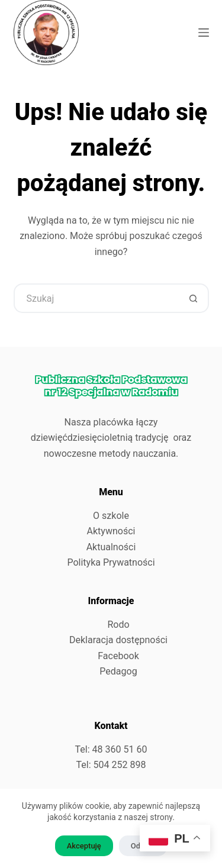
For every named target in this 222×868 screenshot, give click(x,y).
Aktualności (111, 547)
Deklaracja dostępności (118, 640)
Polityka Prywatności (111, 562)
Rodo (118, 625)
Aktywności (111, 531)
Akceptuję (84, 846)
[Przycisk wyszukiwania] (194, 298)
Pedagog (118, 671)
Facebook (118, 656)
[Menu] (204, 33)
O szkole (111, 516)
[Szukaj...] (96, 298)
